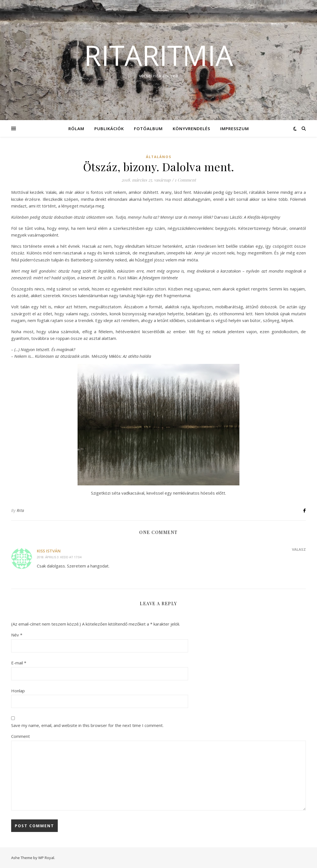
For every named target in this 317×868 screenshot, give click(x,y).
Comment (21, 736)
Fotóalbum (148, 128)
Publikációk (109, 128)
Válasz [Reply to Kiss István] (299, 549)
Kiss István (49, 551)
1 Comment (185, 180)
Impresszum (235, 128)
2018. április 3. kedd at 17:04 (59, 557)
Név (17, 635)
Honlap (18, 691)
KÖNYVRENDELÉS (191, 128)
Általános (159, 157)
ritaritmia (158, 55)
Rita (21, 510)
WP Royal (46, 858)
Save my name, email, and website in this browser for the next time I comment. (87, 725)
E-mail (19, 663)
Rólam (76, 128)
